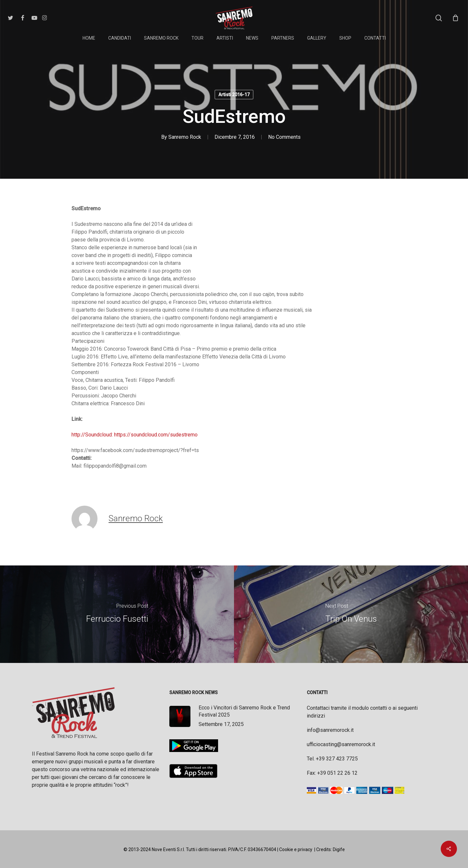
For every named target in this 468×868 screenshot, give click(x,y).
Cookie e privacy (296, 849)
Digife (339, 849)
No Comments (284, 137)
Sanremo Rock (185, 137)
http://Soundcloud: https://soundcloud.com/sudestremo (135, 435)
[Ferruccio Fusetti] (117, 614)
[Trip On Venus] (351, 614)
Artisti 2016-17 (234, 95)
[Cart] (455, 18)
